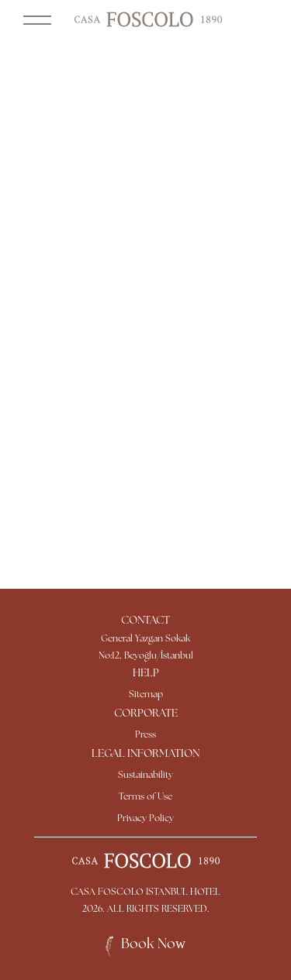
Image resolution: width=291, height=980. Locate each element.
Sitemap (146, 695)
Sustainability (145, 775)
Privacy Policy (145, 819)
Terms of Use (145, 797)
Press (145, 735)
